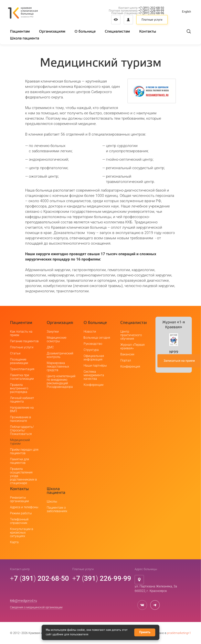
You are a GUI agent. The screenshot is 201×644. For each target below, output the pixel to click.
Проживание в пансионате (21, 419)
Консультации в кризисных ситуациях (22, 533)
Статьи (15, 353)
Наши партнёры (95, 366)
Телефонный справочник (19, 521)
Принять (145, 632)
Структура (91, 350)
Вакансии (127, 354)
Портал (126, 360)
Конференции (94, 385)
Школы (52, 501)
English (186, 12)
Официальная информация (94, 358)
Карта (14, 542)
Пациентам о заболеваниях (57, 509)
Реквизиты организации (19, 499)
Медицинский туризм (20, 442)
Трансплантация (22, 369)
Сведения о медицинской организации (36, 607)
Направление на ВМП (22, 409)
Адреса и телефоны (24, 507)
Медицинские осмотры (57, 339)
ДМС (50, 347)
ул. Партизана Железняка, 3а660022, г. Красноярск (156, 589)
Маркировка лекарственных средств (58, 366)
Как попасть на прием (21, 333)
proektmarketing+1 (179, 633)
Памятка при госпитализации (22, 377)
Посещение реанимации (19, 361)
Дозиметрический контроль (60, 355)
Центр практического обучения (131, 335)
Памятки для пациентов (20, 461)
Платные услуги (152, 20)
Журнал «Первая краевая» (132, 346)
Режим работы (21, 513)
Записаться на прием (179, 361)
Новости (90, 332)
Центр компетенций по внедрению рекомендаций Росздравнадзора (61, 381)
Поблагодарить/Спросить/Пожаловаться (22, 430)
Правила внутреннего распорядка (19, 388)
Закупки (53, 332)
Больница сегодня (97, 338)
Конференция (130, 366)
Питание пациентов (24, 341)
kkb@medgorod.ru (23, 601)
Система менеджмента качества (94, 375)
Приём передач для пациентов (24, 451)
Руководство (93, 344)
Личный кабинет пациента (22, 400)
